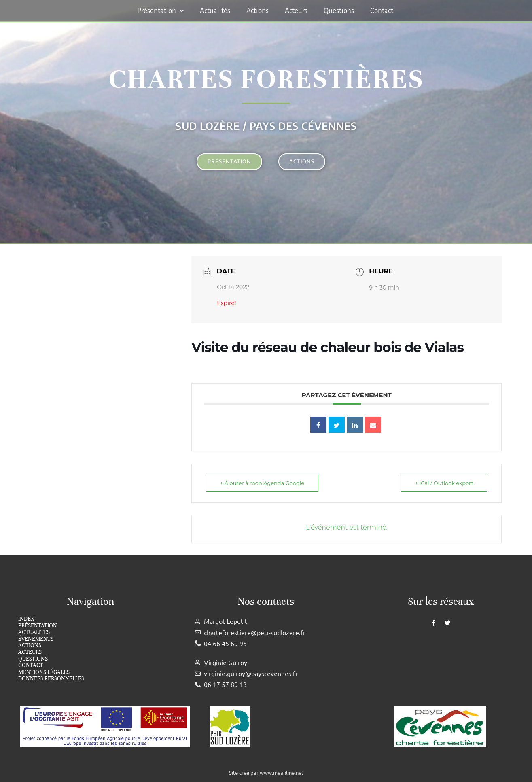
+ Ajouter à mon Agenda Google (262, 483)
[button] (160, 11)
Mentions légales (44, 672)
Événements (36, 639)
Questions (339, 11)
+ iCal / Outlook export (444, 483)
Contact (382, 11)
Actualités (215, 11)
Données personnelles (51, 679)
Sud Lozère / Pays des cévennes (266, 126)
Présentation (160, 11)
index (26, 619)
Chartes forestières (266, 79)
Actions (258, 11)
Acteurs (296, 11)
